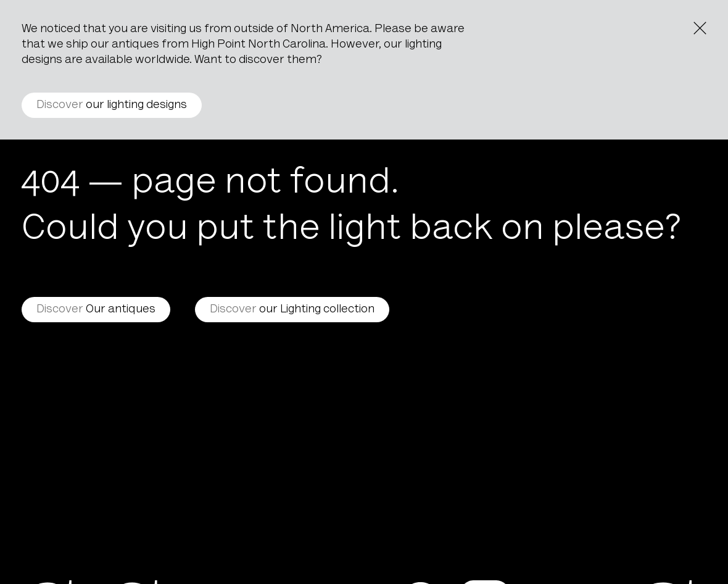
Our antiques (96, 310)
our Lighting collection (292, 310)
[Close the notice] (700, 28)
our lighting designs (112, 105)
